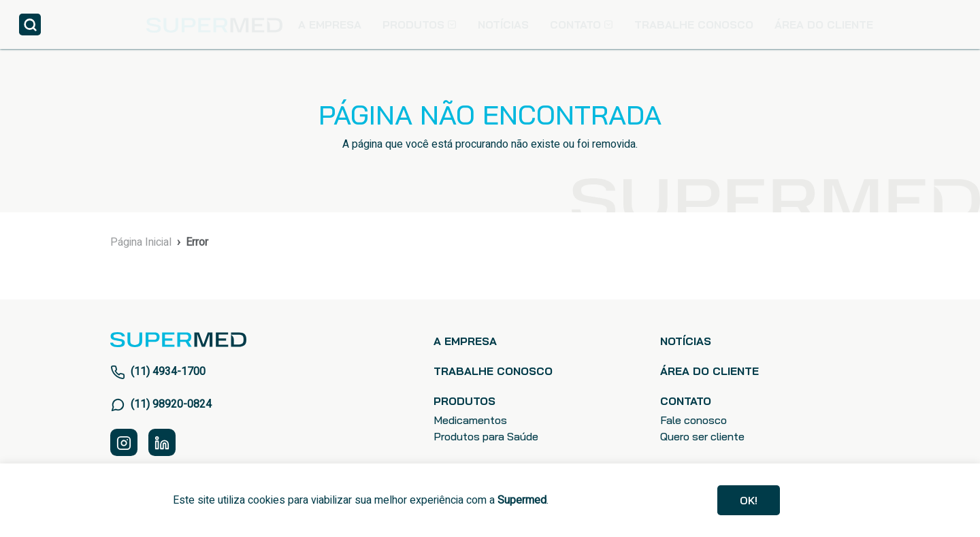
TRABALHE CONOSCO (694, 25)
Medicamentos (470, 420)
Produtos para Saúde (486, 436)
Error (197, 242)
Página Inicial (141, 242)
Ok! (749, 500)
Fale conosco (693, 420)
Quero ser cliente (702, 436)
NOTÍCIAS (503, 25)
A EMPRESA (330, 25)
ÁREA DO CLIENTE (824, 25)
